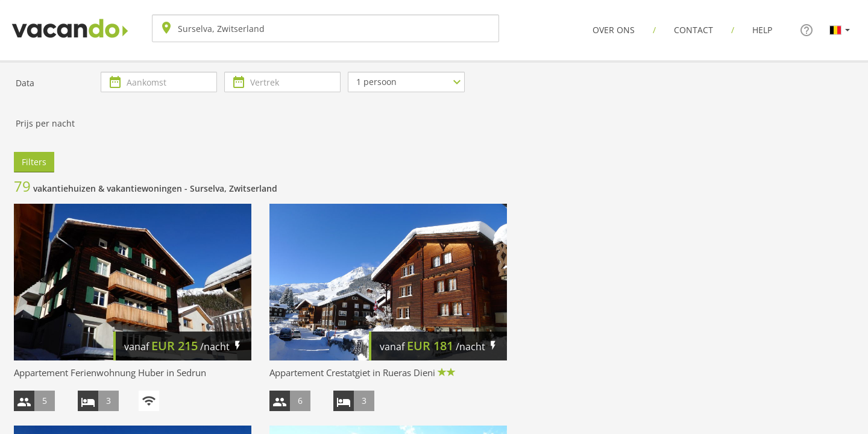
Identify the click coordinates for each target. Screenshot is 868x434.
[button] (840, 30)
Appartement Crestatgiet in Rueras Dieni (352, 373)
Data (25, 83)
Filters (34, 162)
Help (762, 30)
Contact (693, 30)
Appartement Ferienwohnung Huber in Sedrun (110, 373)
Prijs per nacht (45, 123)
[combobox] (325, 28)
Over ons (614, 30)
